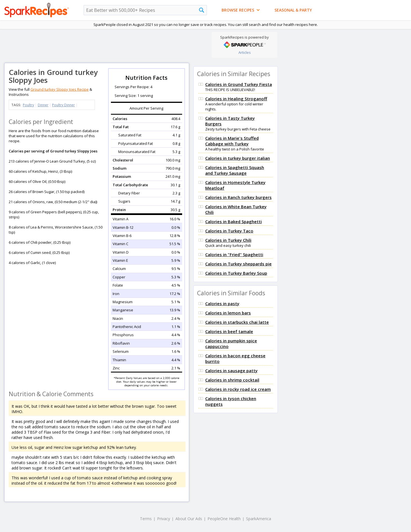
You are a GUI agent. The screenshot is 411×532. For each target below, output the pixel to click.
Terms (146, 519)
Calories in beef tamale (229, 331)
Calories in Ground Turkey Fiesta (239, 84)
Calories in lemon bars (228, 313)
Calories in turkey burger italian (238, 158)
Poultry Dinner (63, 105)
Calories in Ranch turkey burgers (238, 197)
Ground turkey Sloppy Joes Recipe (60, 89)
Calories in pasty (222, 303)
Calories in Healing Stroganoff (236, 99)
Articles (245, 52)
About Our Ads (189, 519)
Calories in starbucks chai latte (237, 322)
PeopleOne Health (224, 519)
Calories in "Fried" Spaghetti (234, 254)
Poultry (28, 105)
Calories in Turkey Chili (228, 240)
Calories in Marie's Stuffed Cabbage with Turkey (232, 141)
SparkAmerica (259, 519)
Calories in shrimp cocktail (232, 380)
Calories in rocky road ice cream (238, 389)
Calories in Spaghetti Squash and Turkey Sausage (235, 170)
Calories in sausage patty (231, 371)
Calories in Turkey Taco (229, 231)
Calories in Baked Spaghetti (234, 221)
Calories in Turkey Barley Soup (236, 273)
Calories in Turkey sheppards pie (238, 264)
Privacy (164, 519)
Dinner (43, 105)
